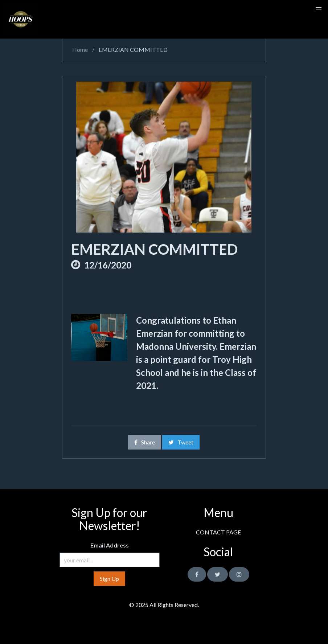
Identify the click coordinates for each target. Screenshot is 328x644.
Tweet (181, 442)
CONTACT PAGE (218, 532)
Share (145, 442)
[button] (319, 9)
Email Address (110, 545)
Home (79, 50)
